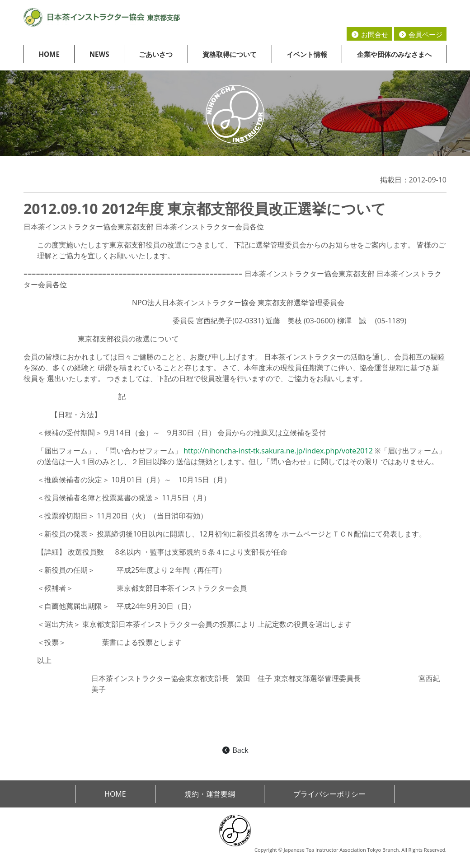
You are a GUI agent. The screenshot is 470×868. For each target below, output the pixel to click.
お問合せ (369, 34)
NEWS (99, 54)
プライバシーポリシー (329, 794)
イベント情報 (307, 54)
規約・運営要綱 (210, 794)
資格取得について (230, 54)
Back (235, 750)
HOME (49, 54)
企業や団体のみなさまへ (394, 54)
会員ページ (420, 34)
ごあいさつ (156, 54)
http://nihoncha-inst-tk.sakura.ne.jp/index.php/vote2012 (278, 451)
